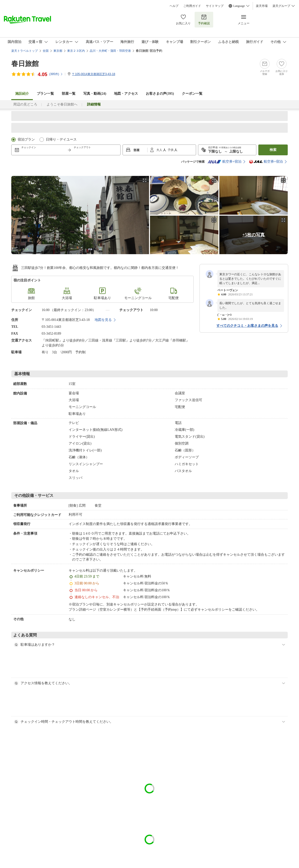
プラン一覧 (45, 94)
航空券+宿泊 (224, 162)
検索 (273, 150)
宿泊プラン (26, 139)
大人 (160, 150)
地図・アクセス (126, 94)
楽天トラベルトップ (25, 51)
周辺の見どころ (25, 104)
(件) (56, 74)
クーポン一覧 (192, 94)
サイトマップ (215, 6)
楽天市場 (262, 6)
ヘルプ (174, 6)
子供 (171, 150)
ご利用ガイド (192, 6)
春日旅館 (25, 64)
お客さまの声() (160, 94)
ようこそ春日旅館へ (62, 104)
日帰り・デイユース (61, 139)
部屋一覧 (69, 94)
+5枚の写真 (254, 235)
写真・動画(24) (95, 94)
